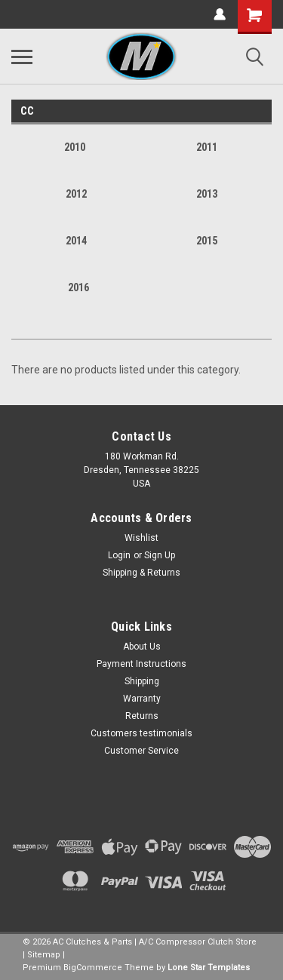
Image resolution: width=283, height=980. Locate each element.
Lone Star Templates (209, 968)
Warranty (142, 699)
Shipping (142, 681)
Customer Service (141, 751)
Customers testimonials (141, 733)
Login (119, 555)
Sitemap (44, 955)
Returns (142, 716)
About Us (142, 647)
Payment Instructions (141, 664)
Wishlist (141, 538)
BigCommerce (93, 968)
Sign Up (160, 555)
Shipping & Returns (141, 573)
